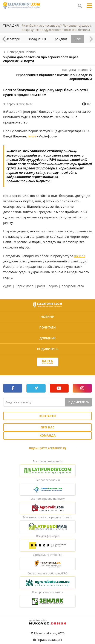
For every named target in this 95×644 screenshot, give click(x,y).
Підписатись (79, 402)
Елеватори (15, 39)
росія (41, 286)
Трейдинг (63, 39)
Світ (80, 39)
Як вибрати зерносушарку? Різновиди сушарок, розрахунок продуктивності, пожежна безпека (57, 28)
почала (80, 256)
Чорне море (24, 286)
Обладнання (39, 39)
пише (32, 136)
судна (7, 286)
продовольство (73, 286)
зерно (53, 286)
